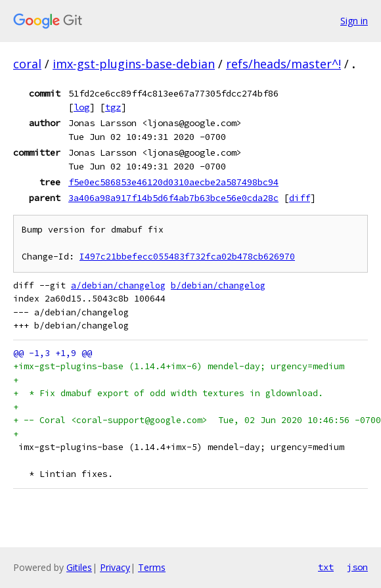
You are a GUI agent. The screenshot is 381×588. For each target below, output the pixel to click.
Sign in (354, 21)
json (357, 567)
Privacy (115, 567)
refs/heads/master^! (283, 64)
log (81, 107)
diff (300, 198)
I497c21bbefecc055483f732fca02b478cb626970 (187, 257)
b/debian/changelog (218, 285)
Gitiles (79, 567)
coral (27, 64)
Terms (152, 567)
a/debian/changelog (118, 285)
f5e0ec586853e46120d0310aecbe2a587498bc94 (173, 182)
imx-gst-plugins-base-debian (134, 64)
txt (326, 567)
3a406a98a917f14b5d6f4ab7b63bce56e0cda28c (173, 198)
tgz (113, 107)
